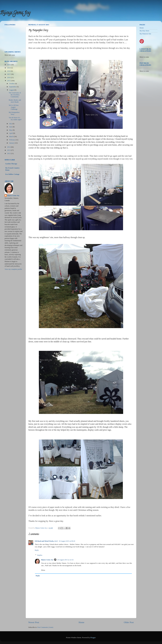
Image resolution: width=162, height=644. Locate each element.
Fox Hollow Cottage (12, 174)
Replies (40, 555)
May (11, 130)
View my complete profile (13, 269)
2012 (9, 153)
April (11, 133)
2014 (9, 147)
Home (81, 622)
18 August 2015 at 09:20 (67, 541)
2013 (9, 150)
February (12, 140)
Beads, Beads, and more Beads (15, 101)
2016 (9, 78)
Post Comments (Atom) (45, 627)
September (13, 87)
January (12, 143)
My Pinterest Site (145, 34)
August (12, 90)
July (11, 124)
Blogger (93, 638)
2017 (9, 74)
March (12, 137)
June (11, 127)
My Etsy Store (144, 31)
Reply (37, 550)
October (12, 84)
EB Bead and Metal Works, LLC (46, 541)
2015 (9, 81)
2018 (9, 71)
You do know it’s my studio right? (15, 119)
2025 (9, 65)
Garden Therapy (11, 164)
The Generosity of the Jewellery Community (15, 95)
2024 (9, 68)
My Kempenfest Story (14, 113)
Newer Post (34, 622)
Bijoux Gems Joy (15, 13)
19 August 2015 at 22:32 (65, 560)
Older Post (129, 622)
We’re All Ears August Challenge (14, 107)
